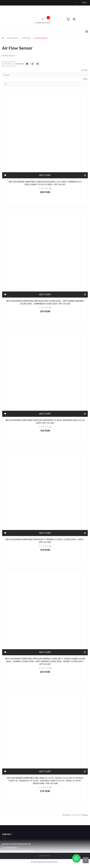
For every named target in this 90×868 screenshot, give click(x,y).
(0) (50, 188)
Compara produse (43, 23)
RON (85, 3)
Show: (86, 79)
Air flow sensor (41, 38)
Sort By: (85, 70)
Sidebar (9, 64)
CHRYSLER (26, 38)
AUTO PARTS (13, 38)
